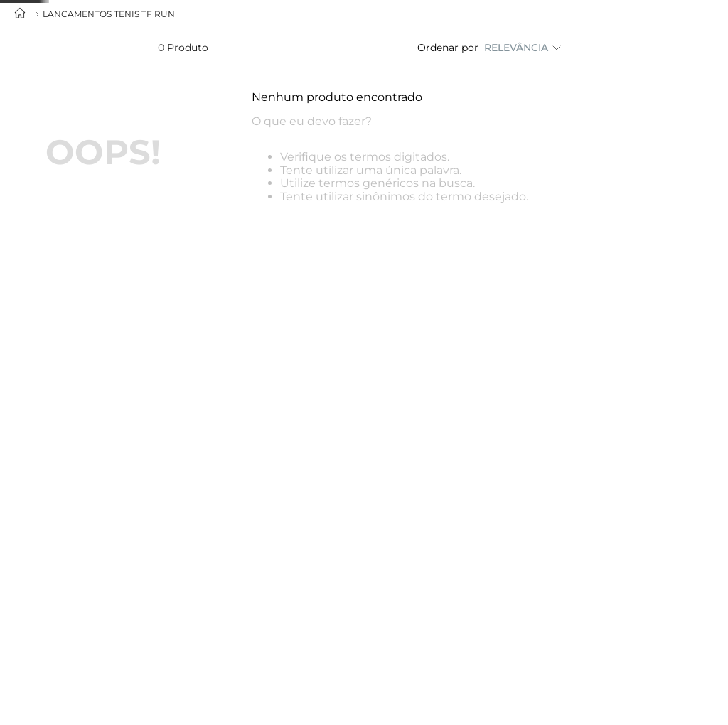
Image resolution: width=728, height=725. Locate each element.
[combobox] (83, 58)
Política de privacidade (254, 688)
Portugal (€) (556, 95)
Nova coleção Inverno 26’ (296, 57)
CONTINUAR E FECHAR (636, 684)
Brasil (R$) (556, 54)
